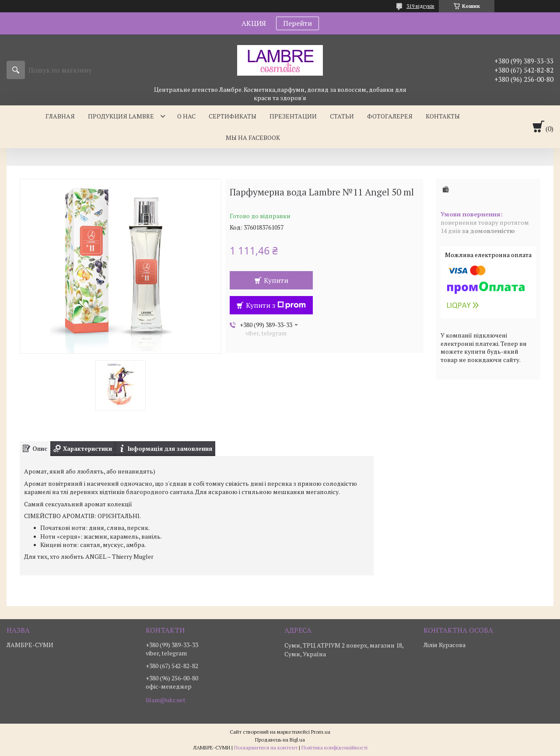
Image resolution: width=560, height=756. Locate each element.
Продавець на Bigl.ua (280, 740)
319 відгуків (420, 6)
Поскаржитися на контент (266, 747)
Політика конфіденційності (334, 747)
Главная (60, 116)
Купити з (276, 305)
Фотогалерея (390, 116)
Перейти (297, 23)
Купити (276, 280)
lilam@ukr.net (166, 700)
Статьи (342, 116)
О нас (186, 116)
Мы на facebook (253, 138)
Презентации (293, 116)
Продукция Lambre (121, 116)
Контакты (443, 116)
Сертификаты (233, 116)
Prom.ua (321, 732)
